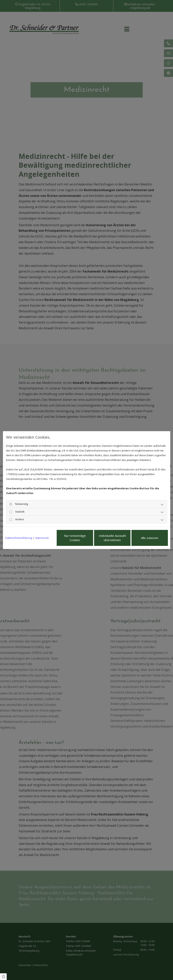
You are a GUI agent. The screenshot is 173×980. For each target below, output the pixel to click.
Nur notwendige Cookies (75, 538)
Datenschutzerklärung (19, 538)
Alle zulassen (150, 538)
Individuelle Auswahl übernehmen (112, 538)
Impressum (42, 538)
